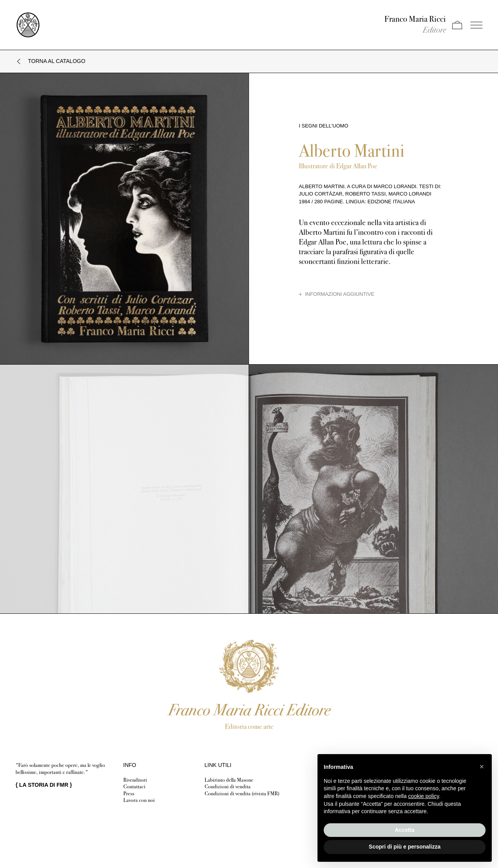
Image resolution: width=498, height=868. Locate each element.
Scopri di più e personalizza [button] (405, 847)
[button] (482, 767)
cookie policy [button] (423, 796)
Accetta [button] (405, 830)
